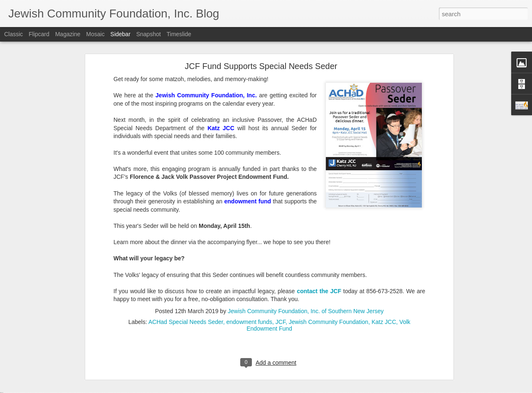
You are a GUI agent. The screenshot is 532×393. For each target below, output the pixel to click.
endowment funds (250, 254)
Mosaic (95, 34)
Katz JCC (384, 254)
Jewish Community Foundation (329, 254)
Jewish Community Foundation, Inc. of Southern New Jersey (306, 243)
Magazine (68, 34)
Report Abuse (316, 388)
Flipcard (39, 34)
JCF (281, 254)
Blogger (292, 388)
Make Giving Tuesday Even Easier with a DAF (71, 350)
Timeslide (179, 34)
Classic (14, 34)
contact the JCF (319, 223)
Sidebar (121, 34)
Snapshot (149, 34)
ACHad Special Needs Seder (186, 254)
